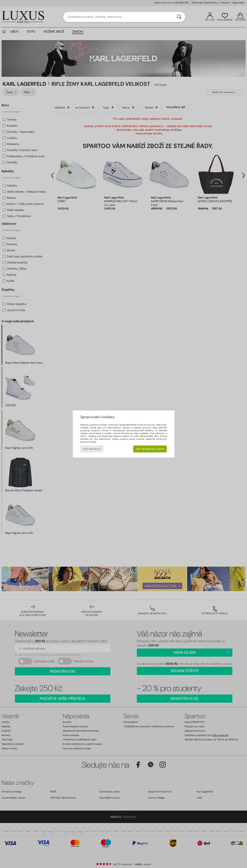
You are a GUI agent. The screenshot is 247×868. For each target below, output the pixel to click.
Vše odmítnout (92, 449)
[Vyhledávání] (179, 17)
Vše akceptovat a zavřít (150, 449)
